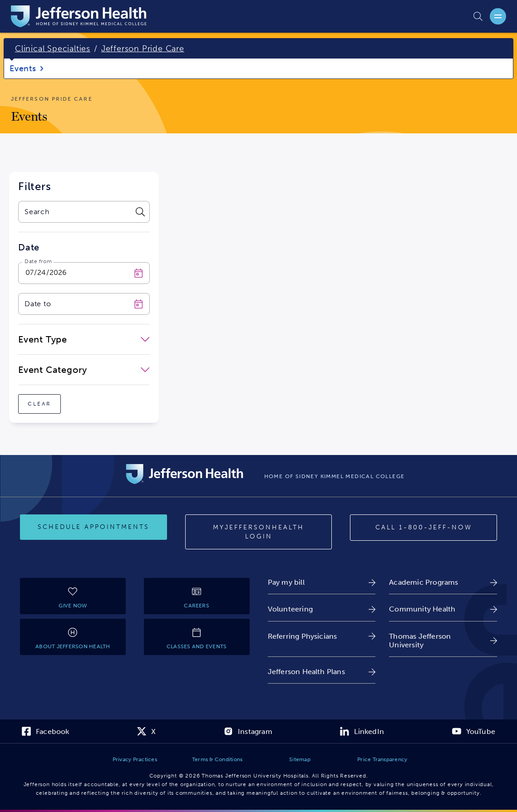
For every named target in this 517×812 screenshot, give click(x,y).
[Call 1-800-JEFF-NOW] (423, 528)
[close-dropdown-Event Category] (84, 370)
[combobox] (75, 212)
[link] (322, 582)
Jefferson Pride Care (143, 49)
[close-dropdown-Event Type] (84, 339)
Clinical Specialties (53, 49)
